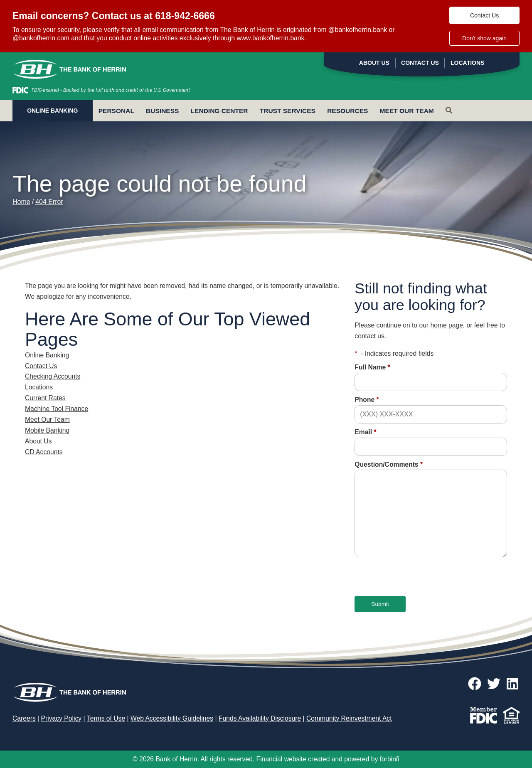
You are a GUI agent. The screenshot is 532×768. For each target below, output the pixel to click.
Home (21, 202)
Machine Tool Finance (57, 409)
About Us (374, 63)
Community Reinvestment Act (349, 718)
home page (446, 325)
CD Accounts (44, 452)
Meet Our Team (407, 111)
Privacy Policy (62, 718)
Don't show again (484, 38)
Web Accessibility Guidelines (172, 718)
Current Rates (45, 398)
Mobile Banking (47, 430)
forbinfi (390, 759)
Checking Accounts (53, 376)
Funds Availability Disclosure (260, 718)
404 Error (49, 202)
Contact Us (484, 15)
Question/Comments (389, 464)
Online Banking (47, 355)
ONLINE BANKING (52, 111)
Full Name (372, 367)
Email (365, 432)
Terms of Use (106, 718)
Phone (367, 400)
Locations (467, 63)
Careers (24, 718)
